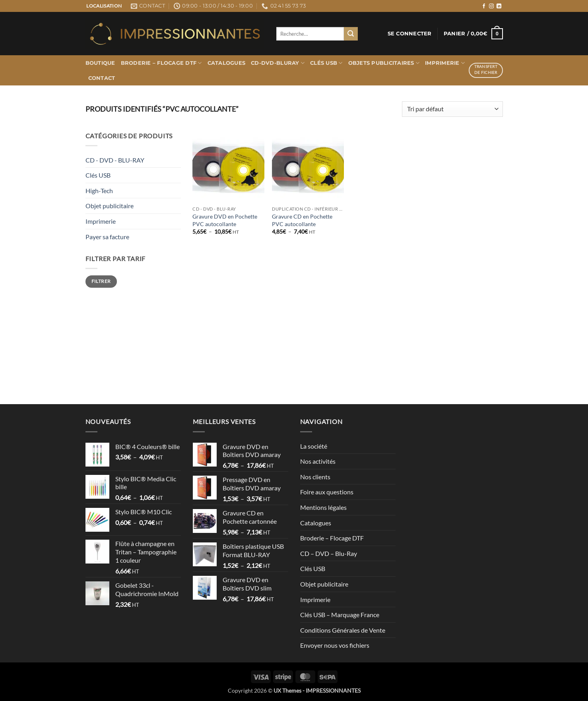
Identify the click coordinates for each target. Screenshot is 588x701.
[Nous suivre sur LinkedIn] (499, 6)
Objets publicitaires (384, 63)
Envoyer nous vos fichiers (335, 645)
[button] (410, 34)
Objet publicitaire (110, 206)
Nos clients (315, 477)
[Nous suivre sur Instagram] (491, 6)
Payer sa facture (107, 237)
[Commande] (452, 109)
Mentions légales (323, 507)
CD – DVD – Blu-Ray (329, 553)
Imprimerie (445, 63)
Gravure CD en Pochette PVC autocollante (302, 220)
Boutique (100, 63)
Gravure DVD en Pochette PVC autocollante (225, 220)
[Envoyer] (351, 34)
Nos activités (318, 461)
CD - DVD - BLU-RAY (115, 160)
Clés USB (326, 63)
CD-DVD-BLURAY (278, 63)
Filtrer (101, 281)
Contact (102, 78)
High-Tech (99, 191)
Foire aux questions (327, 492)
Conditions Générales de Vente (343, 630)
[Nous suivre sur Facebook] (484, 6)
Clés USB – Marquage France (340, 615)
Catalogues (227, 63)
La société (314, 446)
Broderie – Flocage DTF (161, 63)
